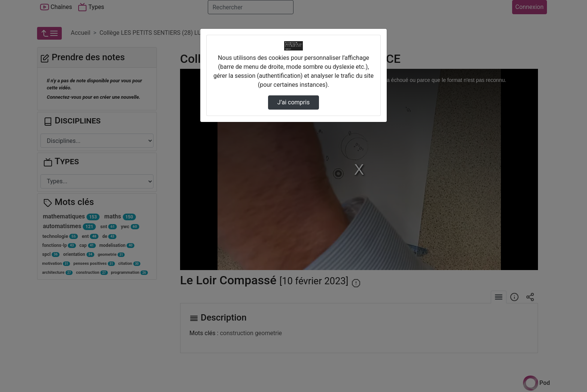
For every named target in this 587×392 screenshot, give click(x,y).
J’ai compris (293, 102)
